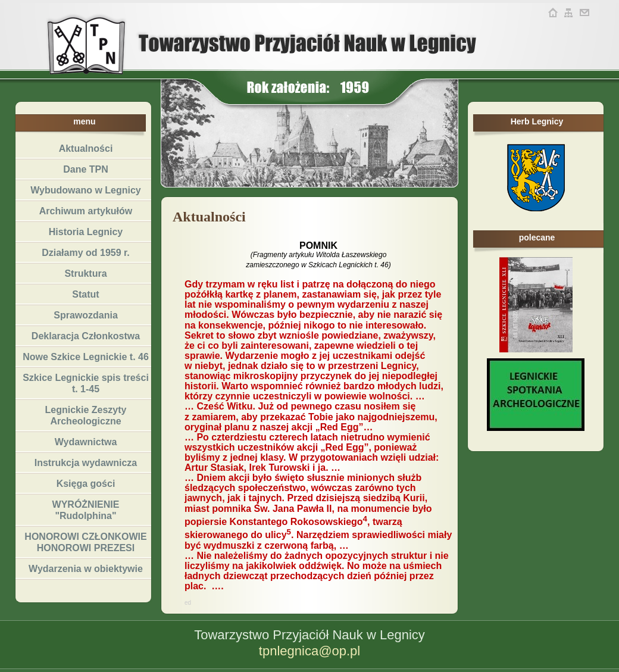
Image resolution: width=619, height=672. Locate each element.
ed (188, 603)
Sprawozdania (86, 315)
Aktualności (86, 149)
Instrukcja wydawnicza (86, 463)
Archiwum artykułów (86, 211)
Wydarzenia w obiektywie (86, 569)
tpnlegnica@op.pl (309, 651)
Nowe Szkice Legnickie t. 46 (86, 357)
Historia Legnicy (86, 232)
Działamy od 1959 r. (86, 253)
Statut (85, 294)
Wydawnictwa (86, 442)
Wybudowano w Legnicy (86, 190)
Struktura (85, 274)
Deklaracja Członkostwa (86, 336)
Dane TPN (86, 169)
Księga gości (86, 484)
